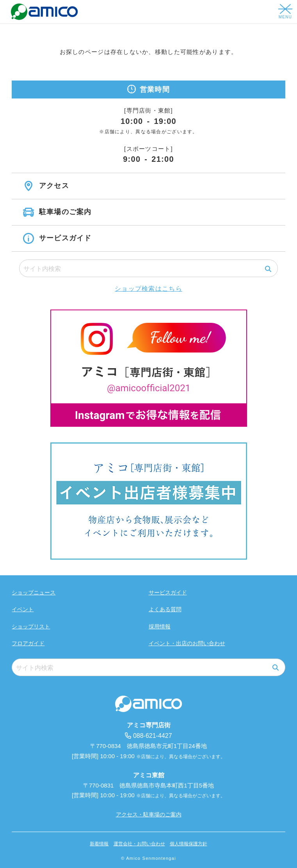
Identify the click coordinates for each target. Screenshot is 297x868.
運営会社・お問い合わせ (139, 844)
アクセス (52, 186)
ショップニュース (34, 592)
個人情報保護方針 (189, 844)
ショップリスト (31, 626)
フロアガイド (28, 643)
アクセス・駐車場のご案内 (149, 814)
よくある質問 (165, 609)
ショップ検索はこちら (148, 289)
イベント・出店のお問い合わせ (187, 643)
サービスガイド (64, 238)
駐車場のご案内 (64, 212)
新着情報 (99, 844)
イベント (23, 609)
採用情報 (160, 626)
